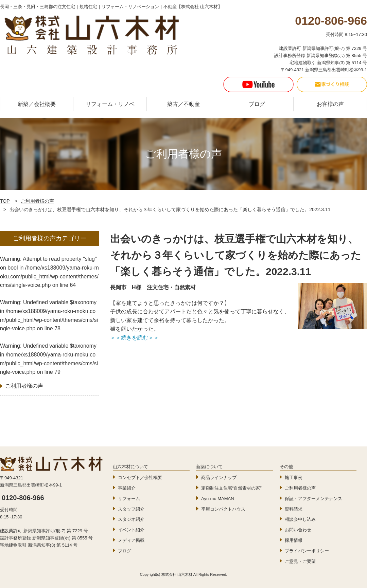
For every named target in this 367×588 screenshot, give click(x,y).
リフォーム (129, 499)
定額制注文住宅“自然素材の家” (231, 488)
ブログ (257, 104)
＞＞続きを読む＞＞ (135, 338)
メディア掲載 (131, 540)
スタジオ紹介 (131, 519)
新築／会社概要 (37, 104)
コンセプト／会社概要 (140, 477)
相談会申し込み (300, 519)
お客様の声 (330, 104)
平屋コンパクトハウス (223, 509)
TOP (5, 201)
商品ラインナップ (219, 477)
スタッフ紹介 (131, 509)
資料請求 (294, 509)
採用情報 (294, 540)
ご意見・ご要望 (300, 561)
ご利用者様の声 (37, 201)
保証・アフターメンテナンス (313, 499)
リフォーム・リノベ (110, 104)
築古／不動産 (183, 104)
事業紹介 (127, 488)
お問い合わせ (298, 530)
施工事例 (294, 477)
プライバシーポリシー (307, 551)
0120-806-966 (23, 498)
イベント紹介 (131, 530)
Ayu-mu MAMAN (218, 499)
